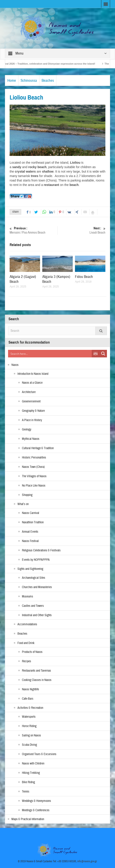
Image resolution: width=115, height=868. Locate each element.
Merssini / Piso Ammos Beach (33, 230)
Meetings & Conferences (36, 810)
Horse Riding (29, 726)
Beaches (48, 80)
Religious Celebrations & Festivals (41, 550)
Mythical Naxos (31, 439)
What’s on (23, 504)
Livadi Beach (82, 230)
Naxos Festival (30, 541)
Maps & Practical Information (28, 819)
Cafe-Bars (28, 699)
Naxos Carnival (31, 513)
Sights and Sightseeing (30, 569)
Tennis (26, 792)
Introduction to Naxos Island (33, 374)
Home (12, 80)
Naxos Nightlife (30, 689)
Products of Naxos (32, 652)
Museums (28, 597)
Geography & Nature (33, 411)
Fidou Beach (84, 277)
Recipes (27, 661)
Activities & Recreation (30, 708)
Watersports (29, 717)
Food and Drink (26, 643)
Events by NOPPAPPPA (36, 560)
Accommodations (27, 624)
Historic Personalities (34, 458)
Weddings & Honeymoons (36, 801)
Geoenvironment (31, 401)
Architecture (29, 392)
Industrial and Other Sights (37, 615)
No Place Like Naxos (34, 486)
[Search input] (50, 354)
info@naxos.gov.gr (87, 861)
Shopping (27, 495)
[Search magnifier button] (103, 354)
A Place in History (32, 420)
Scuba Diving (29, 745)
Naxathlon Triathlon (33, 522)
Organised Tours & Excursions (39, 754)
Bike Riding (28, 782)
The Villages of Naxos (34, 476)
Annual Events (30, 532)
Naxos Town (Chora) (33, 467)
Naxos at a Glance (32, 383)
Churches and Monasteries (37, 587)
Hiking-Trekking (31, 773)
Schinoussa (29, 80)
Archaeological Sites (34, 578)
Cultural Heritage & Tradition (38, 448)
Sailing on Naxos (31, 736)
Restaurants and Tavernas (36, 671)
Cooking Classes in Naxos (37, 680)
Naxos (15, 365)
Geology (27, 430)
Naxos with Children (33, 764)
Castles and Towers (33, 606)
